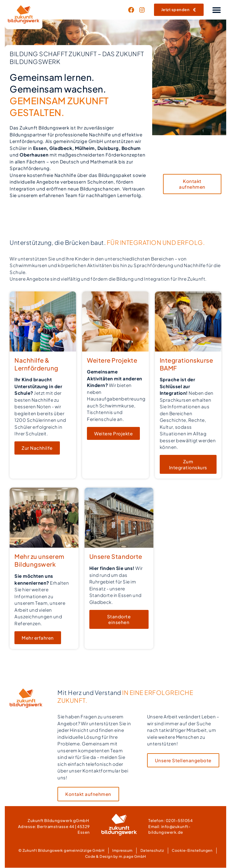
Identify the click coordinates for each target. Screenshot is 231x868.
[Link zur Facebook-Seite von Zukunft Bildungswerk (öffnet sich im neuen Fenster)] (133, 10)
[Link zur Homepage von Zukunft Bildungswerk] (24, 15)
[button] (216, 10)
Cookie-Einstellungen (192, 851)
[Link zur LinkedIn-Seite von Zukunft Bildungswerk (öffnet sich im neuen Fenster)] (143, 10)
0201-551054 (179, 821)
